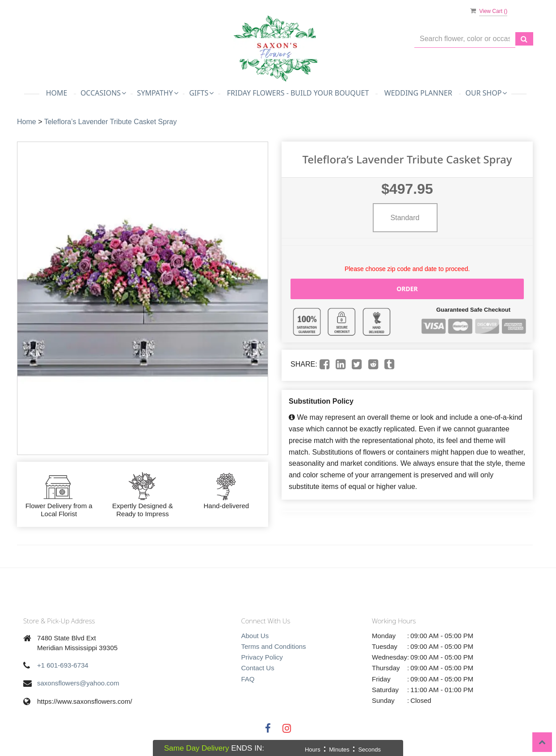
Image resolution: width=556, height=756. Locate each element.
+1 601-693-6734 (63, 665)
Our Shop (486, 93)
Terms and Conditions (274, 646)
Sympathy (158, 93)
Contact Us (258, 668)
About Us (255, 636)
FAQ (248, 679)
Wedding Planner (418, 93)
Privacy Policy (262, 657)
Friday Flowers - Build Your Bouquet (298, 93)
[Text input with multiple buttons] (465, 39)
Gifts (201, 93)
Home (57, 93)
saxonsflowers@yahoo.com (78, 683)
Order (407, 289)
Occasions (103, 93)
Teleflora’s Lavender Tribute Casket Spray (111, 122)
